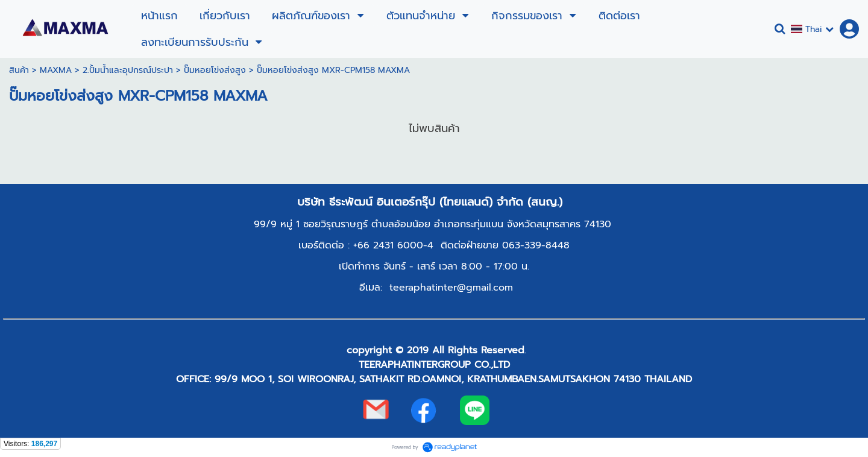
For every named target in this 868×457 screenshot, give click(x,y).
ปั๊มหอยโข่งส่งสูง (215, 70)
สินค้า (19, 70)
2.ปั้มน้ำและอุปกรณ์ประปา (128, 70)
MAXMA (56, 70)
